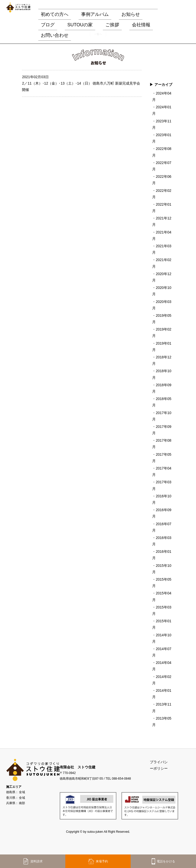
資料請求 (33, 861)
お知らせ (131, 14)
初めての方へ (55, 14)
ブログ (48, 25)
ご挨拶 (112, 25)
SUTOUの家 (80, 25)
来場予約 (98, 861)
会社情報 (141, 25)
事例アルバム (95, 14)
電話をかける (163, 861)
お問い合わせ (55, 35)
